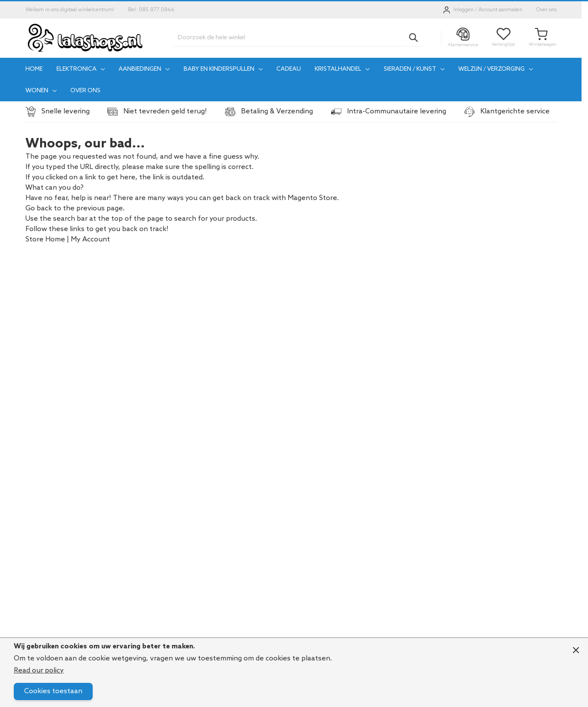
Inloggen (464, 10)
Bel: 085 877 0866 (151, 10)
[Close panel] (576, 650)
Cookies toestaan (53, 691)
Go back (39, 208)
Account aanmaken (500, 10)
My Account (90, 239)
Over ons (546, 10)
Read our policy (39, 671)
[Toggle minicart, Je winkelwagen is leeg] (543, 38)
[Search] (413, 38)
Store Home (45, 239)
